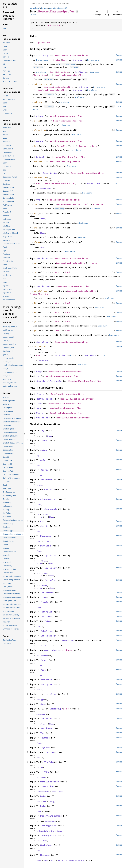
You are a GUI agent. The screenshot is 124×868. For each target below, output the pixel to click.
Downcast (46, 536)
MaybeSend (46, 845)
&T (72, 650)
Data (43, 796)
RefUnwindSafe (45, 399)
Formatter (62, 146)
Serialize (42, 342)
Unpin (40, 413)
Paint (44, 660)
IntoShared (67, 640)
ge (35, 331)
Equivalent (51, 555)
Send (39, 404)
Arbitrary (42, 55)
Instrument (47, 616)
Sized (42, 219)
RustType (40, 700)
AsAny (44, 440)
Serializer (61, 355)
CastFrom (40, 495)
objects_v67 (62, 8)
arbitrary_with (42, 84)
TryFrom (49, 752)
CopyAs (44, 526)
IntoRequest (48, 636)
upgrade (52, 8)
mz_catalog (35, 8)
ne (35, 272)
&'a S (66, 709)
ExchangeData (48, 826)
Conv (43, 521)
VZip (47, 772)
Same (43, 704)
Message (45, 855)
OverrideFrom (52, 650)
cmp (36, 204)
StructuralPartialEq (49, 381)
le (35, 312)
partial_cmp (41, 291)
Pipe (43, 670)
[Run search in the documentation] (76, 4)
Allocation (47, 786)
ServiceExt (47, 728)
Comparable (51, 509)
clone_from (40, 130)
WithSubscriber (50, 782)
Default (41, 157)
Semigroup (56, 709)
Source (33, 15)
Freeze (40, 394)
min (36, 228)
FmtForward (47, 593)
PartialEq (42, 258)
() (88, 146)
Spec (59, 25)
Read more (79, 97)
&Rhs (57, 272)
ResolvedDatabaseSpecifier (72, 55)
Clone (40, 116)
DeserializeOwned (51, 816)
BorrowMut (46, 480)
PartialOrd (43, 286)
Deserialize (50, 173)
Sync (39, 408)
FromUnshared (47, 646)
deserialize (41, 178)
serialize (39, 346)
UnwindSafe (43, 418)
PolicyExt (46, 684)
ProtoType (50, 694)
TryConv (45, 748)
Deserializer (94, 183)
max (36, 213)
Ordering (98, 204)
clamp (37, 242)
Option (52, 25)
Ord (38, 200)
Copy (39, 372)
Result (82, 146)
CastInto (50, 489)
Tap (42, 733)
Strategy (41, 72)
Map (51, 72)
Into (47, 621)
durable (44, 8)
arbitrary (39, 102)
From (43, 597)
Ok (71, 355)
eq (35, 263)
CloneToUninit (49, 499)
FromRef (45, 602)
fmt (36, 146)
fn (31, 75)
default (38, 162)
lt (35, 303)
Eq (38, 376)
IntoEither (47, 631)
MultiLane (41, 777)
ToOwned (45, 738)
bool (94, 263)
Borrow (44, 470)
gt (35, 321)
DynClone (46, 546)
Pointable (46, 680)
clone (37, 121)
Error (95, 146)
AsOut (44, 460)
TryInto (49, 762)
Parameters (42, 60)
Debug (40, 141)
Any (42, 431)
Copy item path (77, 11)
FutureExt (46, 612)
